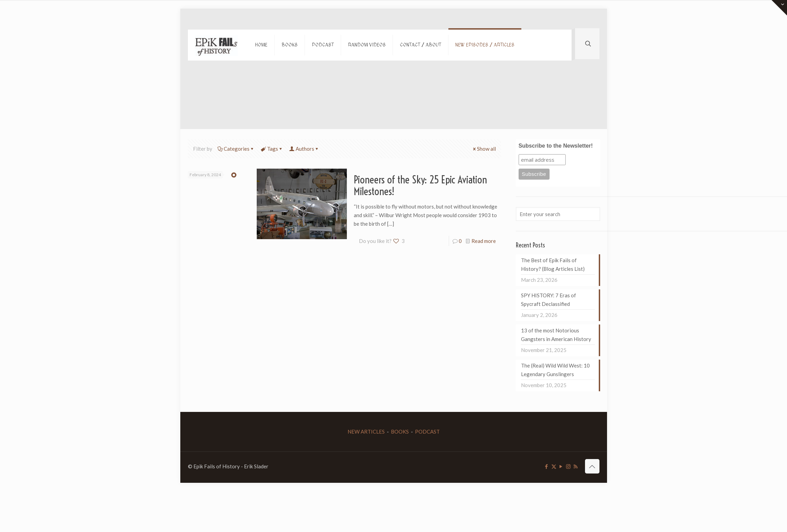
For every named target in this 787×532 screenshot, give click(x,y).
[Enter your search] (558, 214)
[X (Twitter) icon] (554, 466)
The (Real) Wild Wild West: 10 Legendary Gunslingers (555, 370)
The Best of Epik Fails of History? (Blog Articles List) (553, 264)
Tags (272, 149)
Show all (484, 149)
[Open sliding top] (779, 8)
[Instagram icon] (568, 466)
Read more (484, 241)
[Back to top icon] (592, 466)
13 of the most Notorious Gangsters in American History (556, 335)
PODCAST (427, 432)
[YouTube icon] (561, 466)
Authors (304, 149)
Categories (236, 149)
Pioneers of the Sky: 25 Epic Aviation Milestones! (420, 185)
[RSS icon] (576, 466)
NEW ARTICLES (366, 432)
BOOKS (400, 432)
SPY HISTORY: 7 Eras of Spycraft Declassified (549, 300)
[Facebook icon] (547, 466)
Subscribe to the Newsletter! (556, 146)
